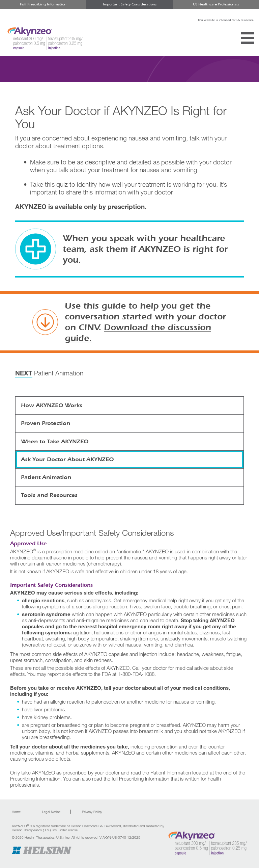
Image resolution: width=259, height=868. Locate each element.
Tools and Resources (49, 495)
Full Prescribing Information (43, 4)
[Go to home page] (207, 843)
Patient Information (171, 772)
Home (16, 812)
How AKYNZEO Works (52, 405)
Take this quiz (49, 184)
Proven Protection (46, 423)
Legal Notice (51, 812)
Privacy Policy (92, 812)
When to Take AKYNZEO (55, 441)
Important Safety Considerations (130, 4)
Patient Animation (49, 373)
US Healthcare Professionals (216, 4)
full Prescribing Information (140, 779)
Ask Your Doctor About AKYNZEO (67, 459)
